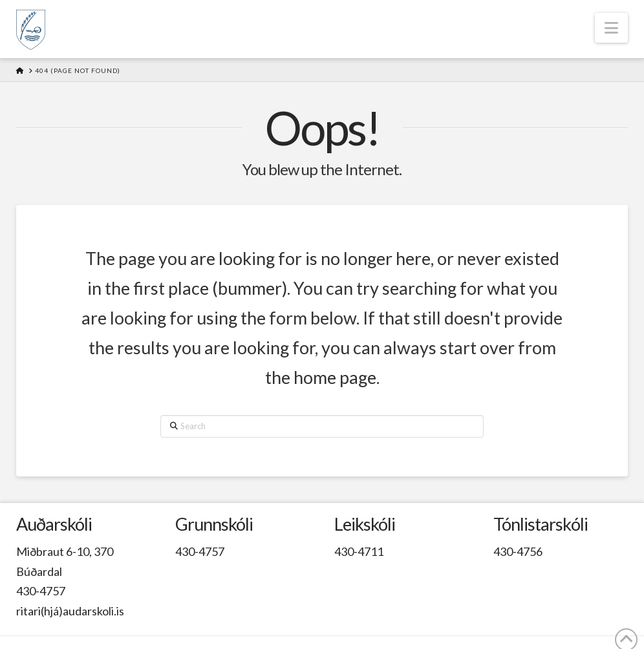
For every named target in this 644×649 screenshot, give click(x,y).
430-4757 (41, 591)
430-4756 (518, 551)
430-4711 (359, 551)
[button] (611, 28)
